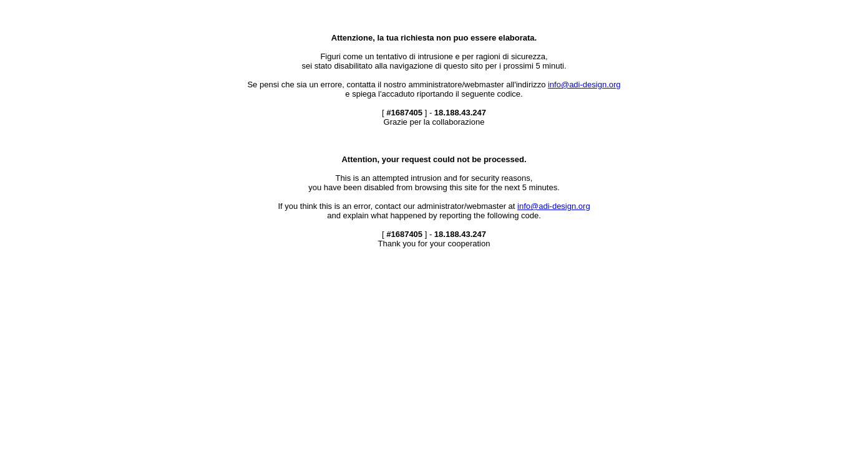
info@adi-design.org (584, 84)
